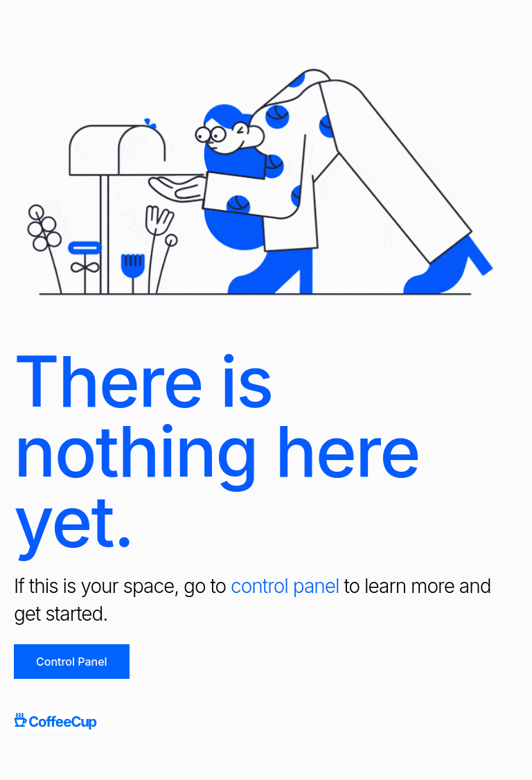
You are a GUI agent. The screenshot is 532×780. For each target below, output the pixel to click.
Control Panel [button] (72, 662)
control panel (285, 586)
